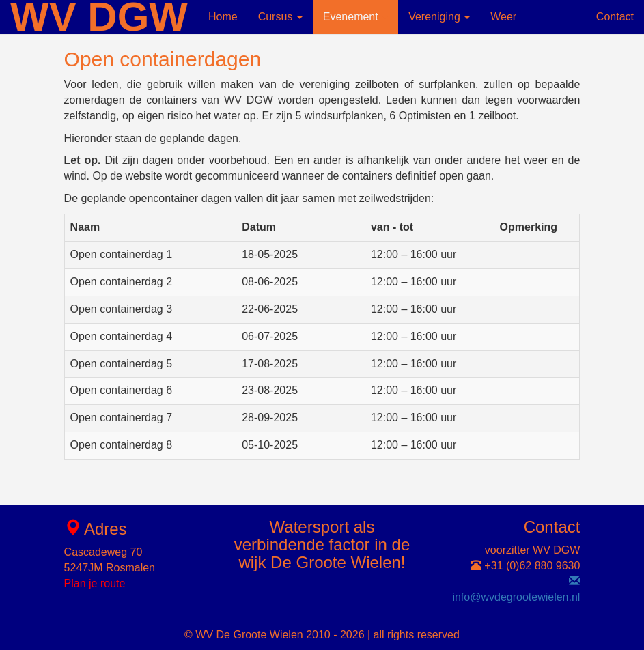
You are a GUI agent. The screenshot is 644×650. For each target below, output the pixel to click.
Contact (615, 17)
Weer (503, 17)
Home (223, 17)
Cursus (280, 17)
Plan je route (95, 583)
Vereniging (439, 17)
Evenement (355, 17)
